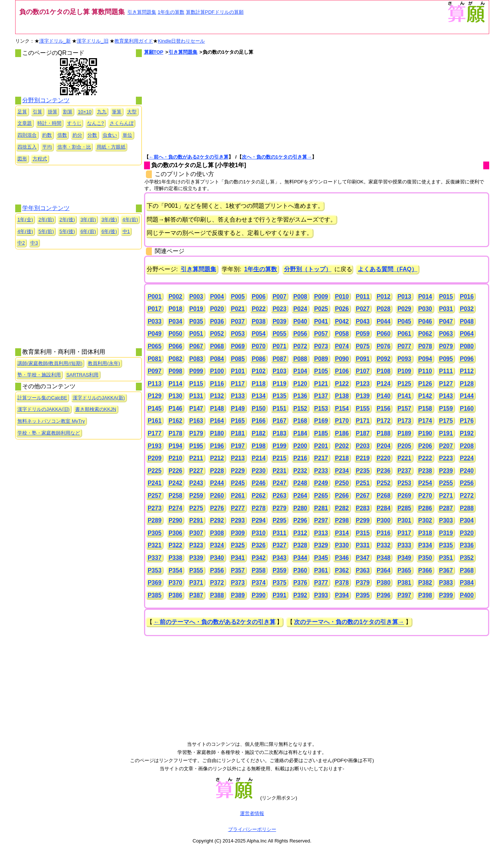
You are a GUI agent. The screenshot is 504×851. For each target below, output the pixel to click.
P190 (425, 433)
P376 (300, 583)
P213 (238, 458)
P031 (446, 309)
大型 (132, 112)
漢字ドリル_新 (55, 41)
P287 (446, 508)
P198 (259, 446)
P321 (155, 545)
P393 (321, 595)
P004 (217, 297)
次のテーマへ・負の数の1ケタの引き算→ (349, 622)
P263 (279, 496)
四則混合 (27, 135)
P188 (383, 433)
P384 (467, 583)
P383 (446, 583)
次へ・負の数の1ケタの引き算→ (277, 157)
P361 (321, 570)
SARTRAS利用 (82, 375)
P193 (155, 446)
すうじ (74, 123)
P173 (404, 421)
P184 (300, 433)
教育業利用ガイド (134, 41)
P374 (259, 583)
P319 (446, 533)
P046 (425, 321)
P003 (196, 297)
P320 (467, 533)
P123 (363, 384)
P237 (404, 471)
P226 (175, 471)
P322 (175, 545)
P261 (238, 496)
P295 (279, 520)
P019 (196, 309)
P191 (446, 433)
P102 (259, 371)
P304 (467, 520)
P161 (155, 421)
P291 (196, 520)
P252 (383, 483)
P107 (363, 371)
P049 (155, 334)
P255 (446, 483)
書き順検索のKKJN (96, 409)
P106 (342, 371)
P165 (238, 421)
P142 (425, 396)
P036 (217, 321)
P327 (279, 545)
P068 (217, 346)
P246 (259, 483)
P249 (321, 483)
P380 (383, 583)
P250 (342, 483)
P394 (342, 595)
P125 (404, 384)
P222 (425, 458)
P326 (259, 545)
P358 (259, 570)
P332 (383, 545)
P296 (300, 520)
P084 (217, 359)
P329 (321, 545)
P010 (342, 297)
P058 (342, 334)
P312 (300, 533)
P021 (238, 309)
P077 (404, 346)
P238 (425, 471)
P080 (467, 346)
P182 (259, 433)
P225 (155, 471)
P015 (446, 297)
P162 (175, 421)
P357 (238, 570)
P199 (279, 446)
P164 (217, 421)
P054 (259, 334)
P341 (238, 558)
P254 (425, 483)
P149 (238, 408)
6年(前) (88, 231)
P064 (467, 334)
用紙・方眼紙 (111, 147)
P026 (342, 309)
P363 (363, 570)
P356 (217, 570)
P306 (175, 533)
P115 (196, 384)
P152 (300, 408)
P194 (175, 446)
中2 (21, 243)
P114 (175, 384)
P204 (383, 446)
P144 (467, 396)
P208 (467, 446)
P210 (175, 458)
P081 (155, 359)
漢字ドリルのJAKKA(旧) (44, 409)
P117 (238, 384)
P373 (238, 583)
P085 (238, 359)
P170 (342, 421)
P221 (404, 458)
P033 (155, 321)
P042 (342, 321)
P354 (175, 570)
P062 (425, 334)
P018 (175, 309)
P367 (446, 570)
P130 (175, 396)
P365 (404, 570)
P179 (196, 433)
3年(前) (88, 220)
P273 (155, 508)
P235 (363, 471)
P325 (238, 545)
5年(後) (67, 231)
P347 (363, 558)
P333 (404, 545)
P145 (155, 408)
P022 (259, 309)
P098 (175, 371)
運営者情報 (252, 813)
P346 (342, 558)
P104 (300, 371)
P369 (155, 583)
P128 (467, 384)
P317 (404, 533)
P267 (363, 496)
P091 (363, 359)
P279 (279, 508)
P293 (238, 520)
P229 (238, 471)
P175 (446, 421)
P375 (279, 583)
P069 (238, 346)
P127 (446, 384)
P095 (446, 359)
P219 (363, 458)
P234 (342, 471)
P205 (404, 446)
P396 (383, 595)
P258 (175, 496)
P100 (217, 371)
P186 (342, 433)
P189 (404, 433)
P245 (238, 483)
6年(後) (109, 231)
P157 (404, 408)
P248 (300, 483)
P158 (425, 408)
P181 (238, 433)
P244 (217, 483)
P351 (446, 558)
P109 (404, 371)
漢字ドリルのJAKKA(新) (99, 398)
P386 (175, 595)
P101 (238, 371)
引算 (37, 112)
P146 (175, 408)
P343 (279, 558)
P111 (446, 371)
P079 (446, 346)
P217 (321, 458)
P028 (383, 309)
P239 (446, 471)
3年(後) (109, 220)
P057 (321, 334)
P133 (238, 396)
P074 (342, 346)
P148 (217, 408)
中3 (34, 243)
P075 (363, 346)
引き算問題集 (142, 12)
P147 (196, 408)
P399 (446, 595)
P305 (155, 533)
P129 (155, 396)
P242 (175, 483)
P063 (446, 334)
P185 (321, 433)
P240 (467, 471)
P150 (259, 408)
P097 (155, 371)
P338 (175, 558)
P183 (279, 433)
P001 (155, 297)
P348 (383, 558)
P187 (363, 433)
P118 (259, 384)
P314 (342, 533)
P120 (300, 384)
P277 (238, 508)
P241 (155, 483)
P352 (467, 558)
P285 (404, 508)
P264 (300, 496)
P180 (217, 433)
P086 (259, 359)
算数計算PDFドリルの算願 (215, 12)
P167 (279, 421)
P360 (300, 570)
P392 (300, 595)
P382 (425, 583)
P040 (300, 321)
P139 (363, 396)
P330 (342, 545)
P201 (321, 446)
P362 (342, 570)
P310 (259, 533)
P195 (196, 446)
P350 (425, 558)
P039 (279, 321)
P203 (363, 446)
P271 (446, 496)
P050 (175, 334)
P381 (404, 583)
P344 (300, 558)
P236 (383, 471)
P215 (279, 458)
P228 (217, 471)
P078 (425, 346)
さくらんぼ (122, 123)
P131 (196, 396)
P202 (342, 446)
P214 (259, 458)
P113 (155, 384)
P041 (321, 321)
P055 (279, 334)
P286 (425, 508)
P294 (259, 520)
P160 (467, 408)
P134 (259, 396)
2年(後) (67, 220)
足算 (22, 112)
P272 (467, 496)
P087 (279, 359)
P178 (175, 433)
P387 (196, 595)
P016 (467, 297)
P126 (425, 384)
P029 (404, 309)
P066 (175, 346)
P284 (383, 508)
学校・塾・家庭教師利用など (49, 433)
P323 (196, 545)
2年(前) (46, 220)
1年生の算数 (171, 12)
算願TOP (154, 52)
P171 (363, 421)
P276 (217, 508)
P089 (321, 359)
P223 (446, 458)
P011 (363, 297)
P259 (196, 496)
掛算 (53, 112)
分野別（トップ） (308, 269)
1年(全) (25, 220)
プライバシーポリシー (252, 829)
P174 (425, 421)
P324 (217, 545)
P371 (196, 583)
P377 (321, 583)
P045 (404, 321)
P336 (467, 545)
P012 (383, 297)
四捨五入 (27, 147)
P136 (300, 396)
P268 (383, 496)
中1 (126, 231)
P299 (363, 520)
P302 (425, 520)
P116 (217, 384)
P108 (383, 371)
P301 (404, 520)
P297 (321, 520)
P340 (217, 558)
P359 (279, 570)
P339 (196, 558)
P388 (217, 595)
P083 (196, 359)
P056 (300, 334)
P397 (404, 595)
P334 (425, 545)
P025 (321, 309)
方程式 (40, 159)
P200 (300, 446)
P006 (259, 297)
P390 (259, 595)
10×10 (85, 112)
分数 (92, 135)
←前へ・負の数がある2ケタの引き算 (189, 157)
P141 (404, 396)
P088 (300, 359)
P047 (446, 321)
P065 (155, 346)
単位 (127, 135)
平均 (47, 147)
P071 (279, 346)
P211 (196, 458)
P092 (383, 359)
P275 (196, 508)
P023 (279, 309)
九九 (102, 112)
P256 (467, 483)
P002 (175, 297)
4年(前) (130, 220)
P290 (175, 520)
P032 (467, 309)
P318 (425, 533)
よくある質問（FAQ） (388, 269)
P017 (155, 309)
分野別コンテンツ (46, 100)
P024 (300, 309)
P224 (467, 458)
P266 (342, 496)
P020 (217, 309)
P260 (217, 496)
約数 (47, 135)
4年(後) (25, 231)
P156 (383, 408)
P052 (217, 334)
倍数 (62, 135)
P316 (383, 533)
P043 (363, 321)
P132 (217, 396)
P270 (425, 496)
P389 (238, 595)
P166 (259, 421)
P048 (467, 321)
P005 (238, 297)
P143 (446, 396)
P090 (342, 359)
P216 (300, 458)
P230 (259, 471)
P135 (279, 396)
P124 (383, 384)
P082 (175, 359)
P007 (279, 297)
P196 (217, 446)
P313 (321, 533)
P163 (196, 421)
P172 (383, 421)
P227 (196, 471)
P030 (425, 309)
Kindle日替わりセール (181, 41)
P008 (300, 297)
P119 (279, 384)
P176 (467, 421)
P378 (342, 583)
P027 (363, 309)
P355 (196, 570)
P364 (383, 570)
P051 (196, 334)
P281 (321, 508)
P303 (446, 520)
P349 (404, 558)
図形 (22, 159)
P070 (259, 346)
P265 (321, 496)
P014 (425, 297)
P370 (175, 583)
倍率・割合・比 (74, 147)
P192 (467, 433)
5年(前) (46, 231)
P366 (425, 570)
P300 (383, 520)
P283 (363, 508)
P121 (321, 384)
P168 (300, 421)
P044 (383, 321)
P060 (383, 334)
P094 (425, 359)
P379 (363, 583)
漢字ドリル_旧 (92, 41)
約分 (77, 135)
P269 (404, 496)
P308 (217, 533)
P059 (363, 334)
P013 (404, 297)
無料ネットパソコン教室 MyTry (51, 421)
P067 (196, 346)
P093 (404, 359)
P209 (155, 458)
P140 (383, 396)
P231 (279, 471)
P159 (446, 408)
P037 (238, 321)
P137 (321, 396)
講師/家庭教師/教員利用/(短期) (50, 363)
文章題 (25, 123)
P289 (155, 520)
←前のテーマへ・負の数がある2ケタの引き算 (215, 622)
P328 (300, 545)
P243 (196, 483)
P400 (467, 595)
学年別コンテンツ (46, 208)
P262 (259, 496)
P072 (300, 346)
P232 (300, 471)
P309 (238, 533)
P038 (259, 321)
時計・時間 (49, 123)
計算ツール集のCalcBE (42, 398)
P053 (238, 334)
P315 (363, 533)
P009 (321, 297)
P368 (467, 570)
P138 (342, 396)
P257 (155, 496)
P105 (321, 371)
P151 (279, 408)
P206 (425, 446)
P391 (279, 595)
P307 (196, 533)
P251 (363, 483)
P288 (467, 508)
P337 (155, 558)
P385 (155, 595)
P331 (363, 545)
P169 (321, 421)
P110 (425, 371)
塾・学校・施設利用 (39, 375)
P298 (342, 520)
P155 (363, 408)
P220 (383, 458)
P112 (467, 371)
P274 (175, 508)
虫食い (110, 135)
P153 (321, 408)
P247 (279, 483)
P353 (155, 570)
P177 (155, 433)
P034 (175, 321)
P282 (342, 508)
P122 (342, 384)
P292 (217, 520)
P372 (217, 583)
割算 (68, 112)
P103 (279, 371)
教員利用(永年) (104, 363)
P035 (196, 321)
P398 (425, 595)
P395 (363, 595)
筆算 (117, 112)
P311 (279, 533)
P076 (383, 346)
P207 (446, 446)
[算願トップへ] (466, 22)
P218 (342, 458)
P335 (446, 545)
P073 (321, 346)
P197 (238, 446)
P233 (321, 471)
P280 (300, 508)
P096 (467, 359)
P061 (404, 334)
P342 (259, 558)
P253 (404, 483)
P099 (196, 371)
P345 (321, 558)
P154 (342, 408)
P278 (259, 508)
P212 (217, 458)
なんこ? (96, 123)
